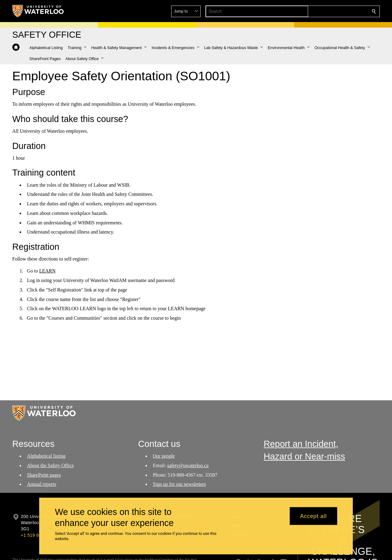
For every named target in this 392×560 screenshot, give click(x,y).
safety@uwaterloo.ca (188, 465)
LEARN (47, 271)
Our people (164, 456)
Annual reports (42, 484)
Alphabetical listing (46, 456)
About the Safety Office (50, 465)
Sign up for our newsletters (179, 484)
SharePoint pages (44, 475)
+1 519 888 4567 (38, 535)
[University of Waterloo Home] (38, 11)
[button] (330, 11)
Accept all (313, 516)
